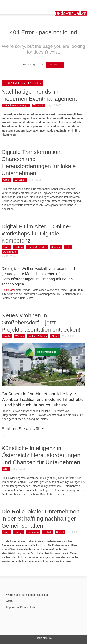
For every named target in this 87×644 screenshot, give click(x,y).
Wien (6, 469)
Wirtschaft (38, 105)
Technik (47, 532)
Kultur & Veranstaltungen (16, 105)
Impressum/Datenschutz (21, 607)
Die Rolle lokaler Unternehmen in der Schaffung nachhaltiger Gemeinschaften (41, 519)
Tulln (68, 247)
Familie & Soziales (37, 247)
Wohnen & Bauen (38, 336)
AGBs (10, 601)
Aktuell (6, 180)
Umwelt (60, 532)
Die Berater (8, 290)
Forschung (33, 532)
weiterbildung (10, 252)
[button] (14, 5)
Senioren (56, 247)
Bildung (19, 247)
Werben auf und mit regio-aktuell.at (27, 595)
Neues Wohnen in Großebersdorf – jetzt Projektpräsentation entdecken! (41, 322)
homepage (55, 65)
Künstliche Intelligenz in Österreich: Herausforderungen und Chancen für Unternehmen (41, 455)
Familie (7, 336)
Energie (19, 532)
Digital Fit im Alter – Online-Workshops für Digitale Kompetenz (36, 233)
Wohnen (20, 336)
